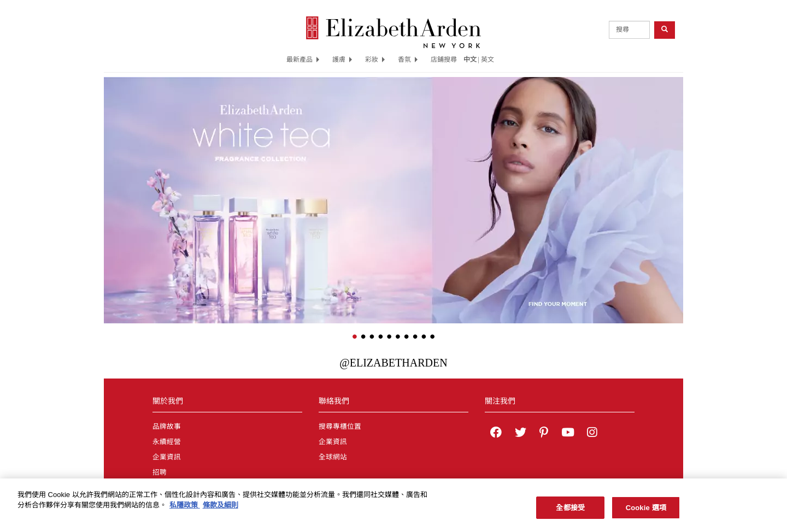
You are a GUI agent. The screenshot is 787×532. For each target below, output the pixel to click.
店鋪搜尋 (444, 60)
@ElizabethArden (393, 363)
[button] (112, 184)
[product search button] (665, 30)
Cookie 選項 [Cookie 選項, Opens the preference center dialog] (646, 512)
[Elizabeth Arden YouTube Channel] (568, 434)
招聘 (160, 472)
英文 (488, 60)
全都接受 (570, 512)
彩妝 (375, 60)
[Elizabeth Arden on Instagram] (592, 434)
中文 (470, 60)
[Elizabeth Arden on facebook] (496, 434)
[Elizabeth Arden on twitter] (521, 434)
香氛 (408, 60)
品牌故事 (167, 427)
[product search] (629, 30)
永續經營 (167, 442)
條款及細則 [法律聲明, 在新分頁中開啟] (221, 509)
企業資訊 (167, 457)
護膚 (342, 60)
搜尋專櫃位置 (340, 427)
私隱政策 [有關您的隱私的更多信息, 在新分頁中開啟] (185, 509)
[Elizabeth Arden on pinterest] (544, 434)
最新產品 (303, 60)
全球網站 (333, 457)
